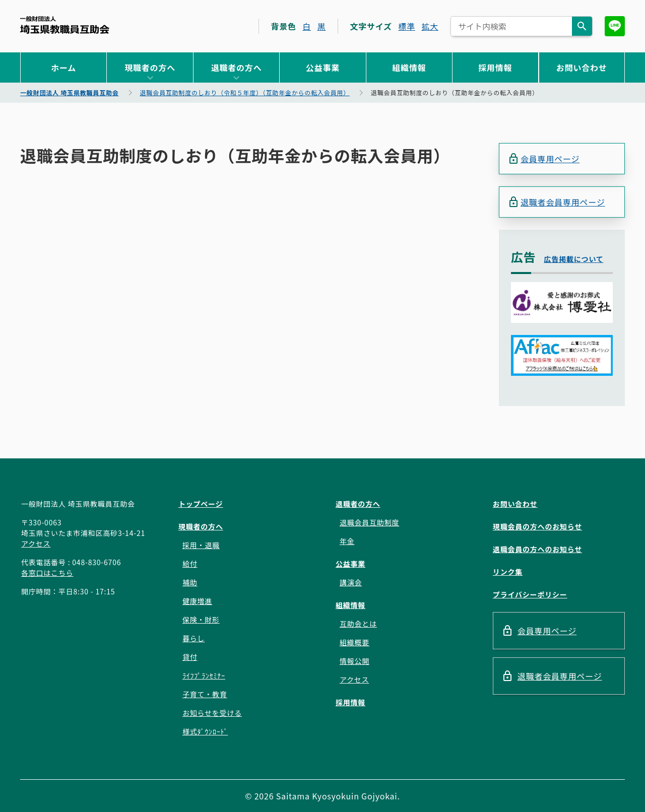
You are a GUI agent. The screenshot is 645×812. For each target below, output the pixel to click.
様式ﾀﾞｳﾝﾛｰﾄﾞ (205, 731)
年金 (347, 541)
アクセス (36, 544)
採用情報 (495, 67)
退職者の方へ (237, 67)
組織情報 (409, 67)
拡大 (430, 26)
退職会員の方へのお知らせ (537, 549)
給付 (190, 564)
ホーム (63, 67)
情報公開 (354, 661)
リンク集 (508, 572)
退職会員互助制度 (369, 522)
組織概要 (354, 642)
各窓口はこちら (47, 573)
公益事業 (323, 67)
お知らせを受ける (212, 713)
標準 (407, 26)
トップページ (201, 504)
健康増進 (197, 601)
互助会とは (358, 624)
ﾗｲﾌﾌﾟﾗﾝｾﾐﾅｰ (204, 675)
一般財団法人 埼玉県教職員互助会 (65, 25)
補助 (190, 582)
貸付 (190, 657)
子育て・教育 (205, 694)
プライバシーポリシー (530, 594)
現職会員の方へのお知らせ (537, 526)
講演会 (351, 582)
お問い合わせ (582, 67)
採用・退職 (201, 545)
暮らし (193, 638)
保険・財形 (201, 620)
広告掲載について (574, 259)
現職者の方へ (150, 67)
